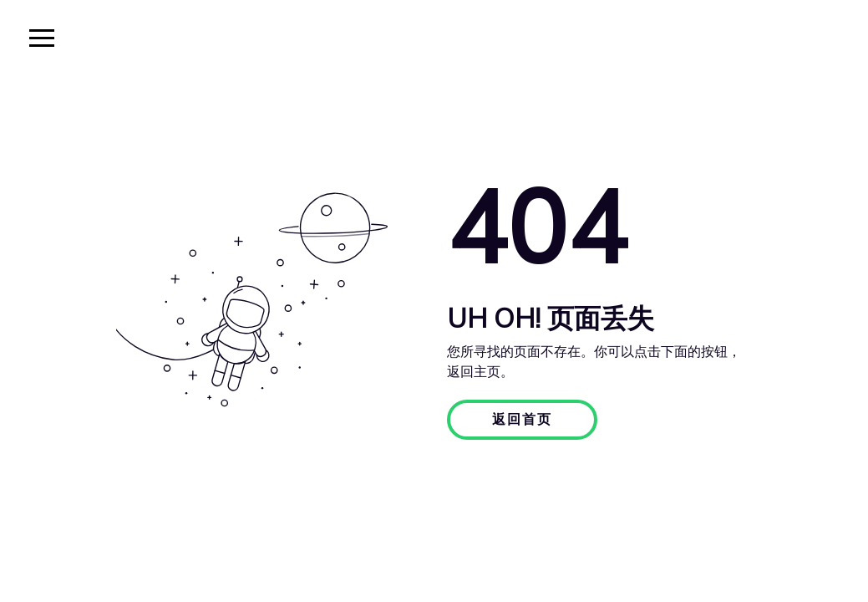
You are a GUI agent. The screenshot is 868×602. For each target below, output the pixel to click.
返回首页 (522, 420)
